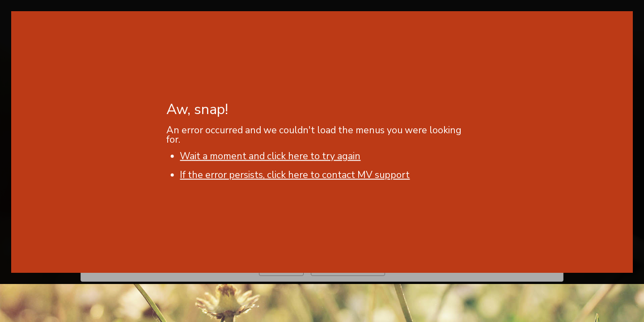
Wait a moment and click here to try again (270, 156)
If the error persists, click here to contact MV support (295, 175)
